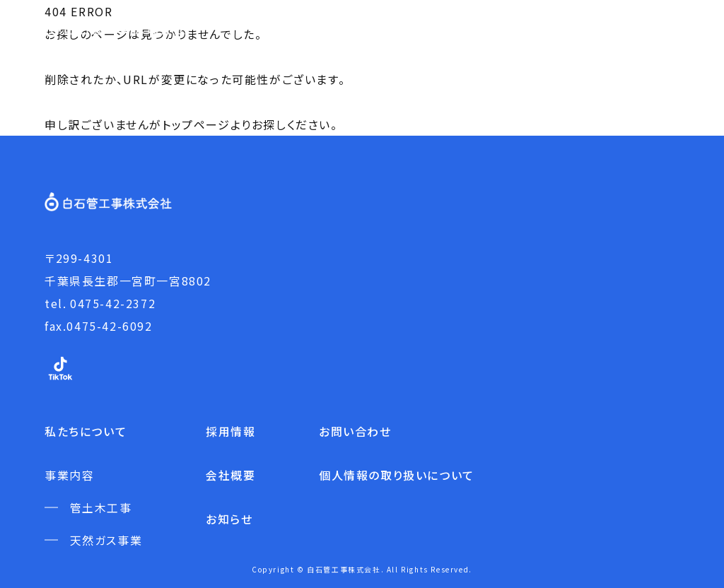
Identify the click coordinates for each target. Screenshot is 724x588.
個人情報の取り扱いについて (397, 475)
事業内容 (69, 475)
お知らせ (229, 519)
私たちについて (86, 431)
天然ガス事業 (106, 540)
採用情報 (230, 431)
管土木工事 (101, 507)
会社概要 (230, 475)
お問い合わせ (355, 431)
